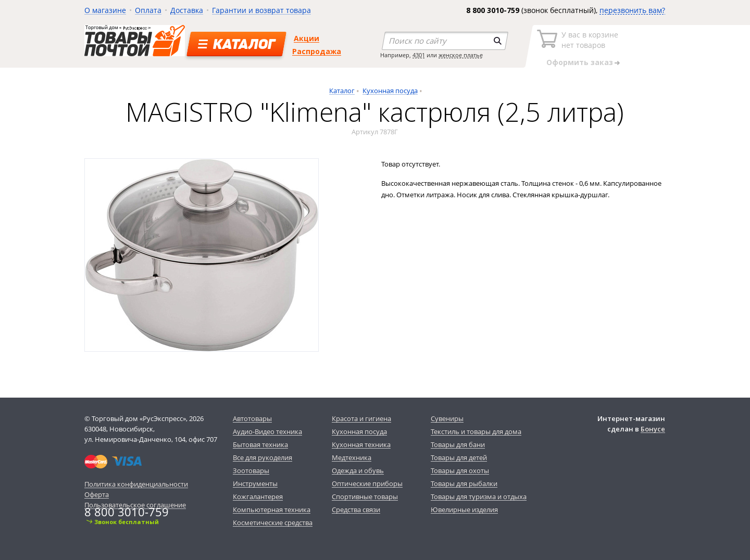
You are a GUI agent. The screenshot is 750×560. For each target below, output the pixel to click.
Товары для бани (458, 444)
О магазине (105, 10)
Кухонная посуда (390, 91)
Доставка (187, 10)
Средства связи (356, 510)
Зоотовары (251, 470)
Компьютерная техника (272, 510)
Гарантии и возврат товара (261, 10)
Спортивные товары (365, 497)
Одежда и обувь (358, 470)
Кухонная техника (361, 444)
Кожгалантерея (258, 497)
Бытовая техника (260, 444)
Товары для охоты (460, 470)
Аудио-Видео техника (267, 431)
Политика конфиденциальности (136, 484)
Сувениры (447, 418)
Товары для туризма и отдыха (479, 497)
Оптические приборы (367, 483)
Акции (307, 38)
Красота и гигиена (361, 418)
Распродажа (317, 51)
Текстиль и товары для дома (476, 431)
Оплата (148, 10)
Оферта (97, 494)
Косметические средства (273, 523)
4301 (419, 55)
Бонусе (653, 429)
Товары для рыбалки (464, 483)
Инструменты (255, 483)
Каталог (342, 91)
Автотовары (252, 418)
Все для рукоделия (262, 457)
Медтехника (352, 457)
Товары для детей (459, 457)
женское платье (461, 55)
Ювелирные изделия (464, 510)
